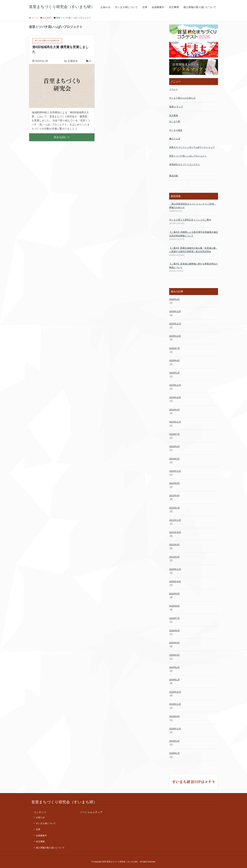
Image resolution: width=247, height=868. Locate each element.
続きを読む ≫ (62, 137)
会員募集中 (158, 7)
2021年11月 (175, 520)
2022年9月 (174, 483)
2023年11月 (175, 422)
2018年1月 (174, 753)
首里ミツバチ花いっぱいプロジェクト (188, 156)
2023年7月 (174, 434)
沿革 (145, 7)
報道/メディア (176, 107)
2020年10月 (175, 582)
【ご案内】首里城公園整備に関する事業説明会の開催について (193, 266)
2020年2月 (174, 667)
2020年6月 (174, 631)
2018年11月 (175, 729)
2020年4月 (174, 643)
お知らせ (106, 7)
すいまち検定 (176, 130)
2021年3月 (174, 545)
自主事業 (174, 7)
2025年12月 (175, 311)
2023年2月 (174, 459)
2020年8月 (174, 606)
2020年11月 (175, 569)
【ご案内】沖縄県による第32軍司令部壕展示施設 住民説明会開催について (194, 234)
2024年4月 (174, 410)
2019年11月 (175, 704)
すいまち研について (126, 7)
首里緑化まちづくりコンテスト (185, 164)
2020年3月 (174, 655)
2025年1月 (174, 373)
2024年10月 (175, 397)
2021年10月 (175, 532)
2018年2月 (174, 741)
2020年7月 (174, 618)
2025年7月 (174, 348)
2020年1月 (174, 680)
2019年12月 (175, 692)
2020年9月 (174, 594)
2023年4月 (174, 446)
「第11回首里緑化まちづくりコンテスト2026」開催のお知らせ (193, 206)
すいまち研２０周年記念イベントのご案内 (190, 220)
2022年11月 (175, 471)
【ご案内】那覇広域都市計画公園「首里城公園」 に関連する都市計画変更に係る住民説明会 (193, 250)
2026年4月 (174, 299)
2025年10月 (175, 336)
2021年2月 (174, 557)
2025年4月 (174, 360)
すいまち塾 (175, 121)
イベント (174, 89)
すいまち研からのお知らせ (182, 98)
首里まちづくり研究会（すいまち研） (62, 7)
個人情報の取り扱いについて (200, 7)
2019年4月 (174, 716)
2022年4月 (174, 496)
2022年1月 (174, 508)
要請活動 (174, 176)
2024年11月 (175, 385)
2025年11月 (175, 324)
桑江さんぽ (175, 139)
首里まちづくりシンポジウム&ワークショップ (192, 147)
